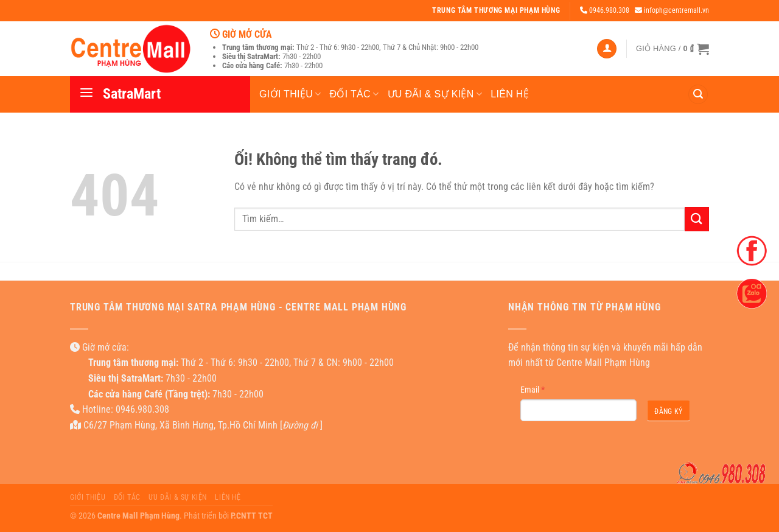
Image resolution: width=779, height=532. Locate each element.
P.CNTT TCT (252, 516)
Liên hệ (510, 94)
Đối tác (355, 94)
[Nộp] (697, 219)
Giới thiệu (290, 94)
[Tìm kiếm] (698, 95)
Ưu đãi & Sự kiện (435, 94)
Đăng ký (669, 411)
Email (533, 390)
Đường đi (300, 425)
